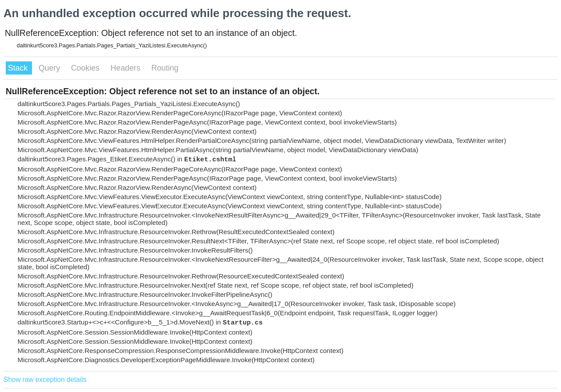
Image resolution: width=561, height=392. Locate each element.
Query (50, 68)
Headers (126, 68)
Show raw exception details (45, 380)
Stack (19, 68)
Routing (165, 68)
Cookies (86, 68)
